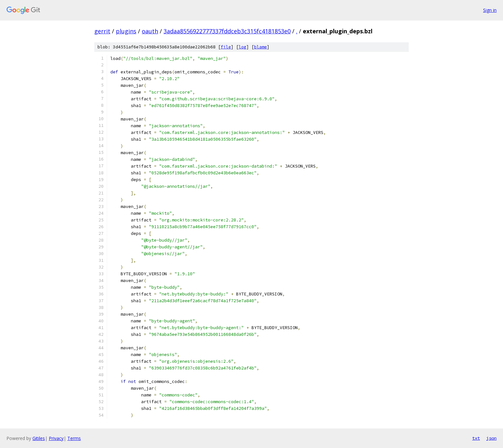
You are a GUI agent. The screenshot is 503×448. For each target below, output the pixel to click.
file (226, 47)
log (243, 47)
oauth (150, 31)
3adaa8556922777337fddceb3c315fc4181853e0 (227, 31)
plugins (126, 31)
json (491, 438)
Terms (74, 438)
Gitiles (39, 438)
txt (476, 438)
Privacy (56, 438)
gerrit (102, 31)
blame (260, 47)
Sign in (490, 10)
